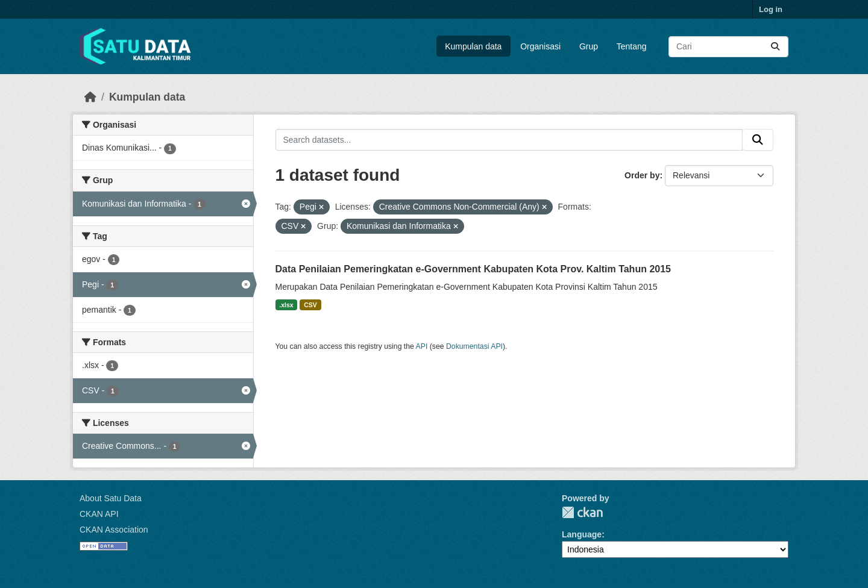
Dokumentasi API (474, 346)
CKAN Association (114, 530)
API (422, 346)
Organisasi (540, 46)
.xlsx (286, 305)
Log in (771, 9)
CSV (310, 305)
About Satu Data (111, 498)
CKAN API (99, 514)
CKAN (582, 512)
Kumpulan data (473, 46)
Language (582, 534)
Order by (642, 175)
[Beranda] (90, 97)
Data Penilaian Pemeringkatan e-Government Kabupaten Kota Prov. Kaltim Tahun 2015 (473, 269)
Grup (589, 46)
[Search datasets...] (728, 47)
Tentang (632, 46)
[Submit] (775, 47)
